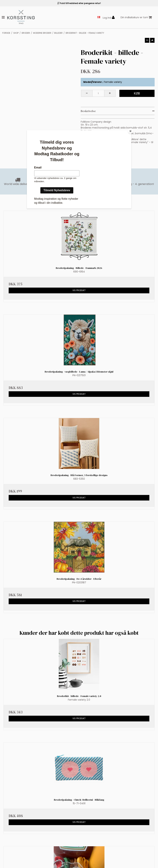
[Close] (130, 131)
